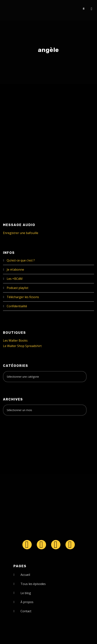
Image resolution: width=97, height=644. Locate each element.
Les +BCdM (15, 279)
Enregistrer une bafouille (21, 233)
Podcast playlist (18, 288)
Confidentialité (17, 306)
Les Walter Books (15, 340)
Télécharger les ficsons (23, 297)
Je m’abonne (15, 270)
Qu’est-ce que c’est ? (21, 260)
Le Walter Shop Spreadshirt (22, 346)
